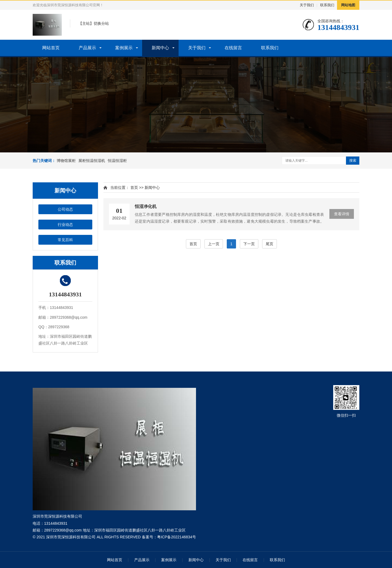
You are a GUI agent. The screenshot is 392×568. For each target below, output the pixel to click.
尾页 (269, 244)
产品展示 (87, 48)
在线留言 (233, 48)
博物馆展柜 (66, 161)
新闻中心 (160, 48)
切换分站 (101, 23)
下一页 (249, 244)
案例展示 (124, 48)
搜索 (353, 160)
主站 (86, 23)
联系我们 (327, 5)
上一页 (214, 244)
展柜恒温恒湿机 (92, 161)
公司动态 (65, 209)
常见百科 (65, 240)
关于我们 (307, 5)
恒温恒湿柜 (117, 161)
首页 (134, 188)
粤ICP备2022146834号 (177, 537)
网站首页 (51, 48)
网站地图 (348, 5)
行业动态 (65, 225)
